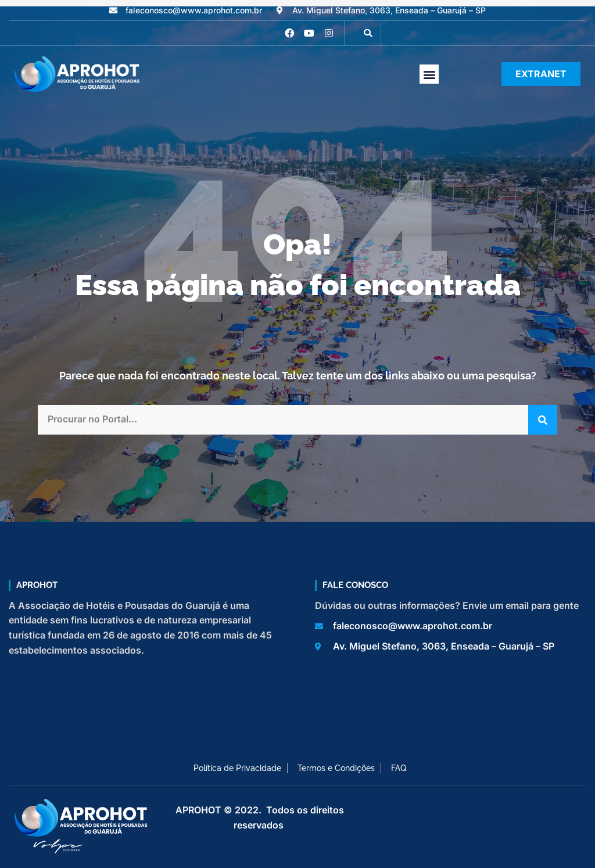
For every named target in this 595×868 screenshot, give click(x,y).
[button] (368, 33)
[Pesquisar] (543, 420)
